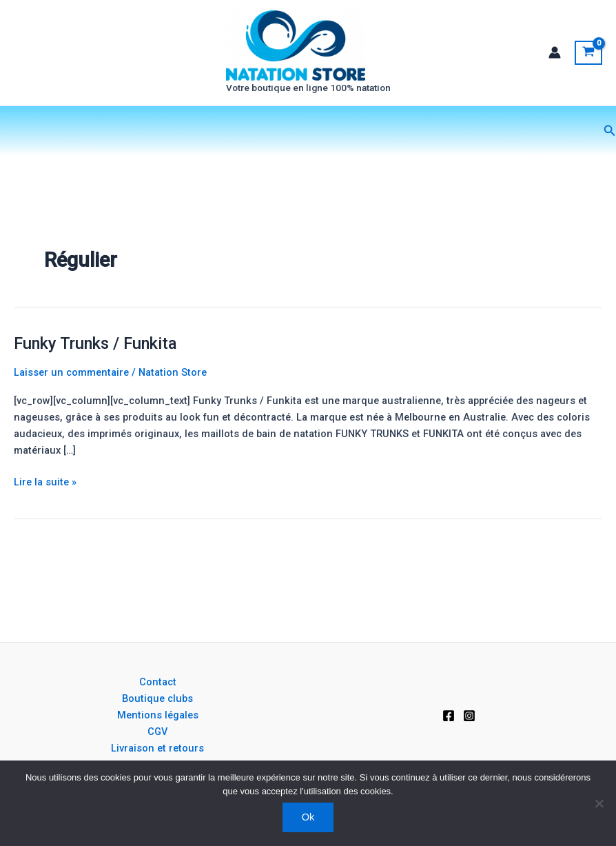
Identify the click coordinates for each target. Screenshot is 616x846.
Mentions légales (158, 715)
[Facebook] (449, 716)
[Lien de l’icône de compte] (555, 61)
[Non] (599, 803)
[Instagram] (469, 716)
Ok (308, 817)
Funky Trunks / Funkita (95, 360)
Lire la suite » (45, 497)
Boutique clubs (157, 698)
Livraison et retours (157, 748)
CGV (157, 732)
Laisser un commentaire (71, 389)
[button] (610, 147)
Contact (158, 682)
